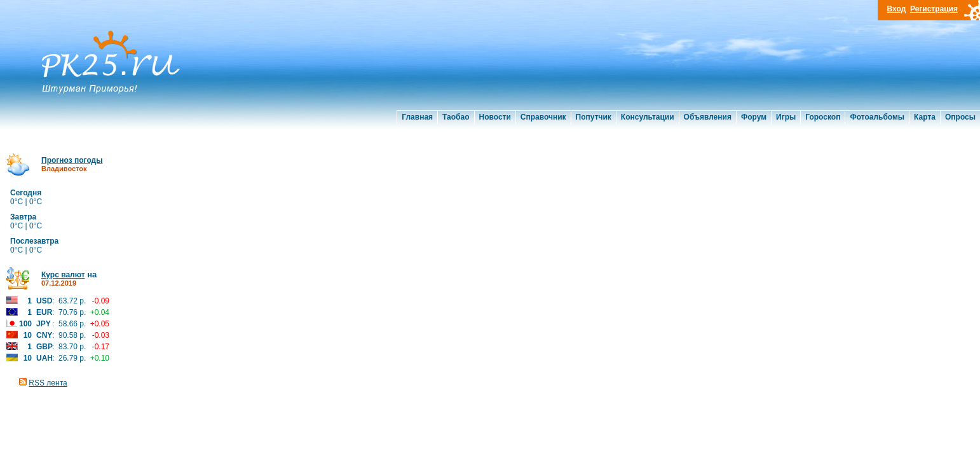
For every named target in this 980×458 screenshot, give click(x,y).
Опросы (960, 117)
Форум (754, 117)
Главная (417, 117)
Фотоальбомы (877, 117)
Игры (786, 117)
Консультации (648, 117)
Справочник (543, 117)
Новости (495, 117)
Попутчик (594, 117)
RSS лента (48, 383)
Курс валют (63, 275)
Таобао (456, 117)
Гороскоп (823, 117)
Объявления (708, 117)
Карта (925, 117)
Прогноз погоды (72, 160)
